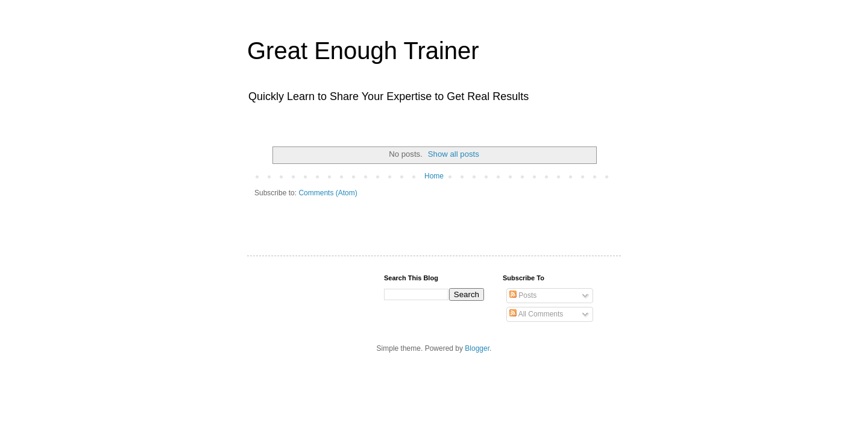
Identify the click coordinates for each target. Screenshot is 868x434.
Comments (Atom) (328, 193)
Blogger (477, 348)
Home (434, 176)
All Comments (536, 314)
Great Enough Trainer (363, 51)
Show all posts (454, 154)
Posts (523, 295)
